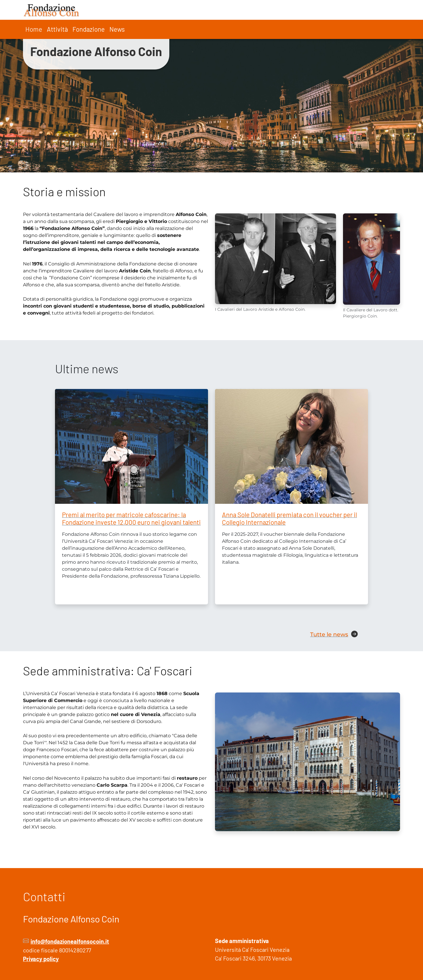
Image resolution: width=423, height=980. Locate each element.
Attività (57, 29)
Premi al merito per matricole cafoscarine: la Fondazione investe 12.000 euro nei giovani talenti (131, 518)
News (117, 29)
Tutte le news (329, 634)
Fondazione (89, 29)
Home (34, 29)
